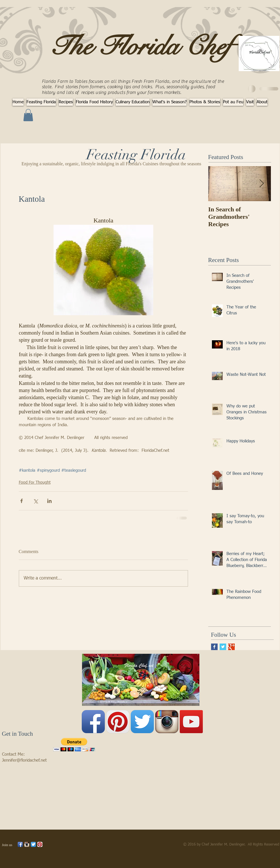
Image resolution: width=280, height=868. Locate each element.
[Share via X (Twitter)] (35, 501)
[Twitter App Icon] (142, 722)
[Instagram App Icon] (167, 722)
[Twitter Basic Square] (223, 647)
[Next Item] (262, 184)
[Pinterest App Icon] (118, 722)
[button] (28, 115)
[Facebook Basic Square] (214, 647)
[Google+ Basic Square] (231, 647)
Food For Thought (35, 483)
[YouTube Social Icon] (191, 722)
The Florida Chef (140, 47)
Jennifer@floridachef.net (24, 760)
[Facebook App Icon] (93, 722)
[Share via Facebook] (22, 501)
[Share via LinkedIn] (49, 501)
